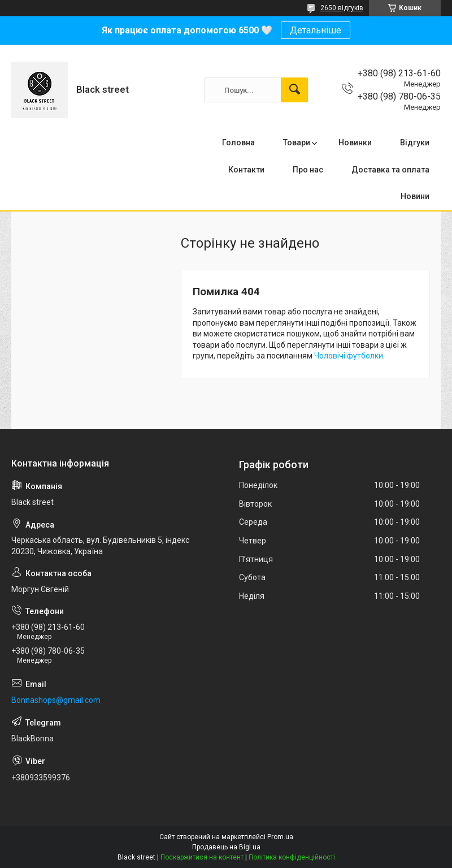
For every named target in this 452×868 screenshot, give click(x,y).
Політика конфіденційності (292, 857)
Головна (238, 142)
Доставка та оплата (390, 170)
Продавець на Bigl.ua (226, 847)
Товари (297, 142)
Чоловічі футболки (349, 356)
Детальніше (316, 30)
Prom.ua (280, 837)
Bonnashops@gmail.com (56, 700)
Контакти (246, 170)
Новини (415, 196)
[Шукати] (294, 90)
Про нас (308, 170)
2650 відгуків (342, 8)
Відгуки (415, 142)
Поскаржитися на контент (202, 857)
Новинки (355, 142)
